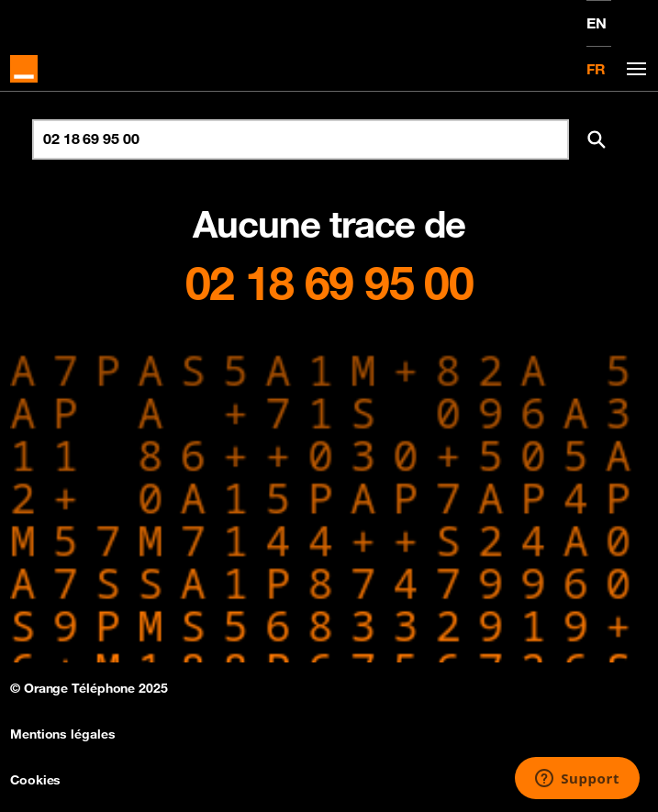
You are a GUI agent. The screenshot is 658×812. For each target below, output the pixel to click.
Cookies (35, 780)
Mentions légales (62, 734)
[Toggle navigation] (633, 69)
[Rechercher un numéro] (301, 139)
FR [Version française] (596, 69)
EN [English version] (597, 23)
